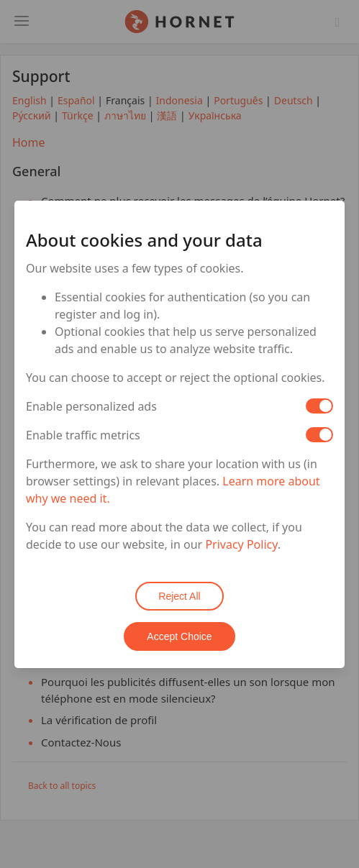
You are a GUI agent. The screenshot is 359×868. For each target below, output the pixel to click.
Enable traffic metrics (83, 435)
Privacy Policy (241, 544)
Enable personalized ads (91, 406)
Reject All (179, 596)
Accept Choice (179, 636)
